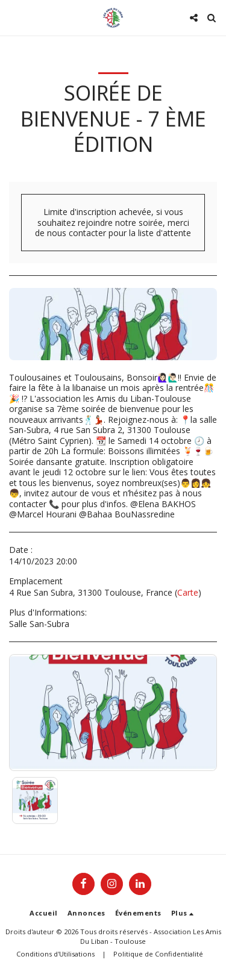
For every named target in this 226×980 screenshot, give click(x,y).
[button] (13, 17)
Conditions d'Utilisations (55, 954)
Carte (188, 592)
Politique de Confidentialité (158, 954)
